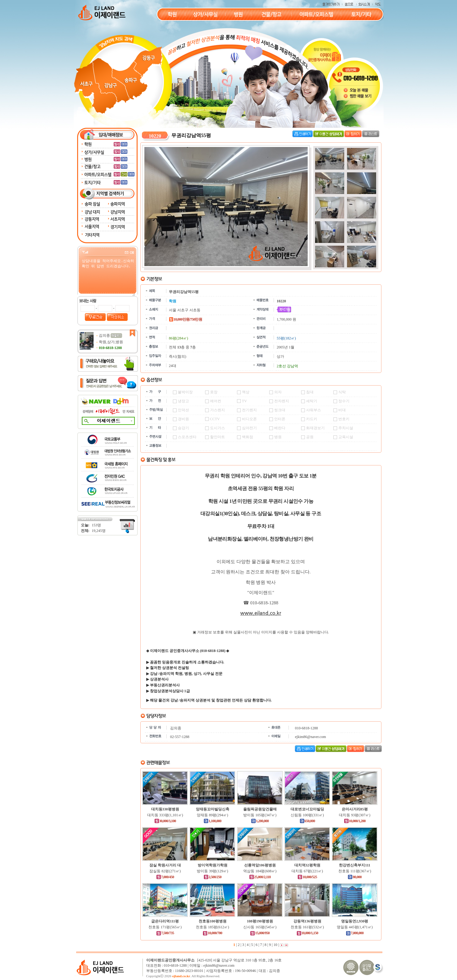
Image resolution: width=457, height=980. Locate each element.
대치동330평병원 (165, 809)
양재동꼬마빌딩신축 (213, 809)
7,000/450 (165, 877)
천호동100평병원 (213, 921)
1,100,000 (212, 821)
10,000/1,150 (307, 933)
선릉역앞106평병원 (260, 865)
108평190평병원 (260, 921)
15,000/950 (260, 933)
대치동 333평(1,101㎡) (165, 815)
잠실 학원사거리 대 (165, 865)
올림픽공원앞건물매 (260, 809)
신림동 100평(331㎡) (307, 815)
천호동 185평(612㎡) (212, 927)
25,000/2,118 (260, 877)
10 (275, 945)
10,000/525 (307, 877)
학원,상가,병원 (111, 342)
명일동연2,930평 (355, 921)
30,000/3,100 (165, 821)
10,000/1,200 (355, 821)
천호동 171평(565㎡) (165, 927)
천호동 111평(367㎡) (355, 871)
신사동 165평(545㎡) (260, 927)
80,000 (355, 877)
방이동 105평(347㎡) (260, 815)
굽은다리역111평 (165, 921)
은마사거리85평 (355, 809)
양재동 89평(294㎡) (212, 815)
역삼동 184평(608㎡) (260, 871)
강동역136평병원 (307, 921)
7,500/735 (165, 933)
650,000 (307, 821)
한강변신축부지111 (355, 865)
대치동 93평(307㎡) (355, 815)
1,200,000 (260, 821)
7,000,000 (355, 933)
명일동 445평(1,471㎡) (355, 927)
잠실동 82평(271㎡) (165, 871)
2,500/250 (213, 877)
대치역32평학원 (307, 865)
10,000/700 (212, 933)
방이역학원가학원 (213, 865)
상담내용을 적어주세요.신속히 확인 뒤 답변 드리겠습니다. (108, 277)
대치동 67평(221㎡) (307, 871)
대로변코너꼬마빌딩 (307, 809)
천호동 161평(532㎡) (307, 927)
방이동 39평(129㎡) (212, 871)
